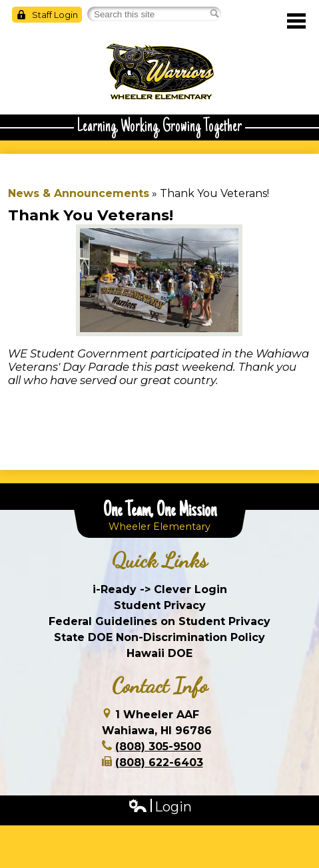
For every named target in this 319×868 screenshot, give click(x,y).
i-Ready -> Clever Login (160, 589)
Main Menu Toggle (296, 21)
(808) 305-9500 (158, 747)
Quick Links (159, 560)
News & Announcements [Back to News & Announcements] (79, 193)
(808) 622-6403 (159, 762)
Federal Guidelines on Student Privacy (159, 621)
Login (160, 807)
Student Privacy (160, 605)
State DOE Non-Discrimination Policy (159, 637)
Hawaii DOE (159, 653)
